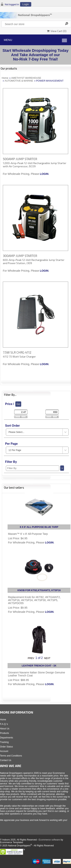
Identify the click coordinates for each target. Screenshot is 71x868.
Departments (7, 738)
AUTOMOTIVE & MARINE (19, 81)
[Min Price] (21, 412)
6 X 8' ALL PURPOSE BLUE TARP (39, 527)
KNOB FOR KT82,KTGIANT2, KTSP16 (39, 590)
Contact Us (6, 760)
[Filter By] (33, 468)
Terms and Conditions (11, 756)
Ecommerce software (49, 840)
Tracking (4, 742)
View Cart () (57, 31)
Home (5, 78)
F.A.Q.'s (4, 724)
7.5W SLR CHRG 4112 (17, 352)
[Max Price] (52, 412)
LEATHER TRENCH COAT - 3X (39, 666)
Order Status (6, 747)
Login (26, 4)
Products (4, 733)
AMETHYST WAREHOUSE (26, 78)
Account (4, 751)
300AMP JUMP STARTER (20, 256)
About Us (5, 729)
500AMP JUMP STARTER (20, 159)
